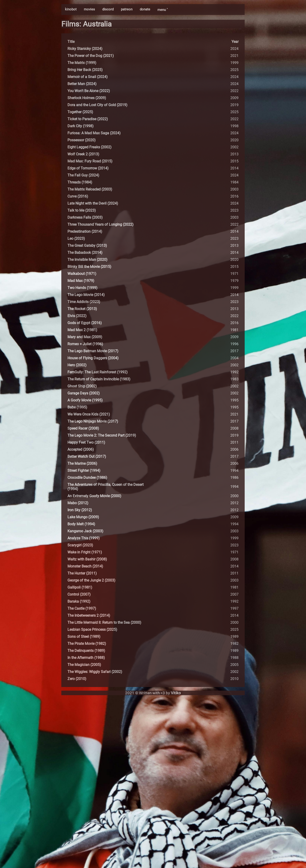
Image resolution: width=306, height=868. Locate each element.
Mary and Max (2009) (85, 337)
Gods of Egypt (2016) (85, 323)
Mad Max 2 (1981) (82, 330)
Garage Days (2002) (84, 393)
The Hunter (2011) (82, 573)
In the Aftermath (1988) (86, 658)
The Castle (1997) (82, 608)
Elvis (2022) (77, 316)
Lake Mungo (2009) (83, 517)
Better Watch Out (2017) (87, 456)
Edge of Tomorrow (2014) (88, 168)
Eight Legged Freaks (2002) (90, 147)
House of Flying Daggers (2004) (93, 358)
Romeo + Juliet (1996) (85, 344)
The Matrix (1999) (82, 63)
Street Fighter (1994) (84, 471)
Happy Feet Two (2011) (86, 442)
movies (89, 9)
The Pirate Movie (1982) (87, 644)
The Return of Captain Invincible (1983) (99, 379)
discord (108, 9)
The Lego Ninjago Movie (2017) (93, 421)
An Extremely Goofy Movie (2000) (94, 496)
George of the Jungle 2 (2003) (91, 580)
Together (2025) (80, 112)
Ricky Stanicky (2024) (85, 49)
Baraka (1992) (79, 601)
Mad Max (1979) (81, 281)
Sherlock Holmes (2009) (87, 98)
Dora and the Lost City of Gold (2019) (97, 105)
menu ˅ (163, 10)
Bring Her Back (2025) (85, 70)
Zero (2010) (77, 679)
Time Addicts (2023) (84, 302)
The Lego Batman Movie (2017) (93, 351)
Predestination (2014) (85, 231)
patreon (127, 9)
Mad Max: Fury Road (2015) (90, 161)
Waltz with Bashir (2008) (87, 559)
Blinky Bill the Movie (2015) (89, 267)
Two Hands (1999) (82, 288)
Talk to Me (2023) (82, 210)
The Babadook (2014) (85, 253)
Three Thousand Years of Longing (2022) (101, 224)
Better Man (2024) (82, 84)
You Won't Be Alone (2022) (89, 91)
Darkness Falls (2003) (85, 217)
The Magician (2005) (84, 665)
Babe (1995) (77, 407)
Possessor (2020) (82, 140)
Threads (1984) (80, 182)
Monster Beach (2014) (85, 566)
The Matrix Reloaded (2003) (90, 189)
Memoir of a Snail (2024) (88, 77)
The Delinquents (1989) (86, 651)
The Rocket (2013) (82, 309)
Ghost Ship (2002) (82, 386)
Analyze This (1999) (84, 538)
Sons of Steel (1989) (84, 637)
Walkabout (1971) (82, 274)
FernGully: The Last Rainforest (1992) (98, 372)
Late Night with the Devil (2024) (93, 203)
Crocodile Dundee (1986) (87, 478)
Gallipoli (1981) (80, 587)
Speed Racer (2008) (83, 428)
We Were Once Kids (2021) (89, 414)
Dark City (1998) (81, 126)
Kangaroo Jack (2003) (85, 531)
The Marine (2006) (82, 463)
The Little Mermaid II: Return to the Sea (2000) (104, 622)
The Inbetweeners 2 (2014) (89, 615)
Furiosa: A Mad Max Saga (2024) (94, 133)
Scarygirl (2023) (80, 545)
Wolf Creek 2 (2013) (83, 154)
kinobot (71, 9)
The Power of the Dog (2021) (91, 56)
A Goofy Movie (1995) (85, 400)
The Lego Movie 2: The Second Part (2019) (102, 435)
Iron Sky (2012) (80, 510)
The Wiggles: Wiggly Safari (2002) (95, 672)
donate (145, 9)
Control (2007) (79, 594)
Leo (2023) (76, 238)
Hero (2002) (77, 365)
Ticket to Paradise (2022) (88, 119)
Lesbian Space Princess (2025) (92, 630)
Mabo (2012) (78, 503)
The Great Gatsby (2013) (87, 246)
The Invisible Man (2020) (87, 260)
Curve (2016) (78, 196)
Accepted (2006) (81, 449)
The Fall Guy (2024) (83, 175)
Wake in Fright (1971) (85, 552)
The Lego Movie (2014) (86, 295)
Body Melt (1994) (81, 524)
